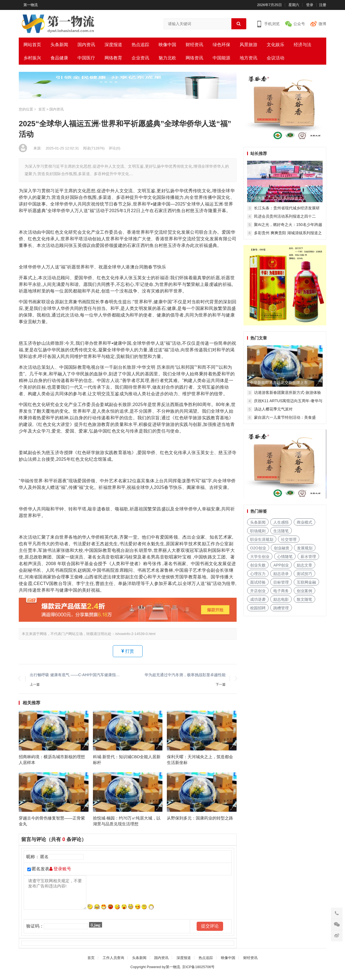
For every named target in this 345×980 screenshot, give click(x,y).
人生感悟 (281, 522)
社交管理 (289, 539)
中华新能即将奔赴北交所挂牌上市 (279, 383)
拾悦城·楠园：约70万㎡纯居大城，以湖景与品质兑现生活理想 (127, 824)
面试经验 (258, 582)
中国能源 (221, 58)
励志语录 (281, 574)
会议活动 (276, 58)
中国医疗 (86, 58)
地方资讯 (248, 58)
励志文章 (304, 565)
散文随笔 (304, 599)
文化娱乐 (276, 45)
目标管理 (281, 582)
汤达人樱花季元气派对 (273, 409)
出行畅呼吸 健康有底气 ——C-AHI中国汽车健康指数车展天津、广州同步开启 (76, 675)
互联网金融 (306, 582)
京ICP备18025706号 (198, 970)
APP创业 (281, 565)
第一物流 (31, 5)
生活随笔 (281, 531)
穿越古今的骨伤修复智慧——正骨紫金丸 (52, 824)
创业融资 (282, 548)
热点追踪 (140, 45)
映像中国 (167, 45)
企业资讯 (140, 58)
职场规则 (258, 531)
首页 (42, 109)
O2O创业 (258, 548)
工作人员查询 (113, 961)
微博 (322, 24)
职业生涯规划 (262, 539)
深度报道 (113, 45)
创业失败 (258, 565)
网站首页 (32, 45)
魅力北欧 (167, 58)
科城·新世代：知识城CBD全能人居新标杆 (127, 761)
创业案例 (304, 591)
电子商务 (281, 591)
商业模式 (304, 522)
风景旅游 (248, 45)
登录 (310, 5)
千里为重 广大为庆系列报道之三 (278, 198)
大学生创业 (260, 557)
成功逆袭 (258, 599)
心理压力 (258, 574)
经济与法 (303, 45)
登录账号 (60, 873)
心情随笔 (285, 557)
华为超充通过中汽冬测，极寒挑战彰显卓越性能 (185, 675)
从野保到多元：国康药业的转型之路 (200, 822)
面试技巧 (304, 574)
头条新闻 (59, 45)
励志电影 (281, 599)
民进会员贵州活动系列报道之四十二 (285, 216)
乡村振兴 (32, 58)
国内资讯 (86, 45)
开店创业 (258, 591)
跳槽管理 (281, 608)
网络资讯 (194, 58)
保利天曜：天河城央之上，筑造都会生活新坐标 (200, 761)
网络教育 (113, 58)
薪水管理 (308, 557)
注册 (323, 5)
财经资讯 (194, 45)
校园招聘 (258, 608)
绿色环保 (221, 45)
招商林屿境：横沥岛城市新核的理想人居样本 (52, 761)
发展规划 (305, 548)
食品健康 (59, 58)
